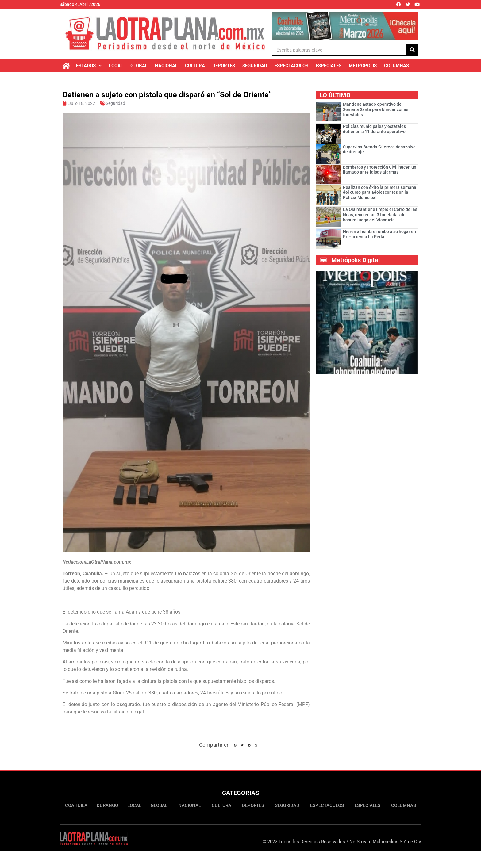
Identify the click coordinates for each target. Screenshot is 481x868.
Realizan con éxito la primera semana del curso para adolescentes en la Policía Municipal (380, 193)
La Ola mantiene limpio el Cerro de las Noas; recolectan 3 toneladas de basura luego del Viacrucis (380, 215)
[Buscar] (412, 50)
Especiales (329, 66)
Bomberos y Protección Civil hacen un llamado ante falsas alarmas (380, 170)
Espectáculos (291, 66)
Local (116, 66)
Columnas (396, 66)
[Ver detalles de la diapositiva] (345, 26)
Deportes (224, 66)
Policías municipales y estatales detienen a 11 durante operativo (374, 129)
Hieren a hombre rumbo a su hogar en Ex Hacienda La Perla (379, 234)
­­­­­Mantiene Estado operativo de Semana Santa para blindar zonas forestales (376, 109)
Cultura (195, 66)
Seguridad (255, 66)
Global (139, 66)
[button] (235, 746)
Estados (89, 66)
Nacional (166, 66)
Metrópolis (363, 66)
